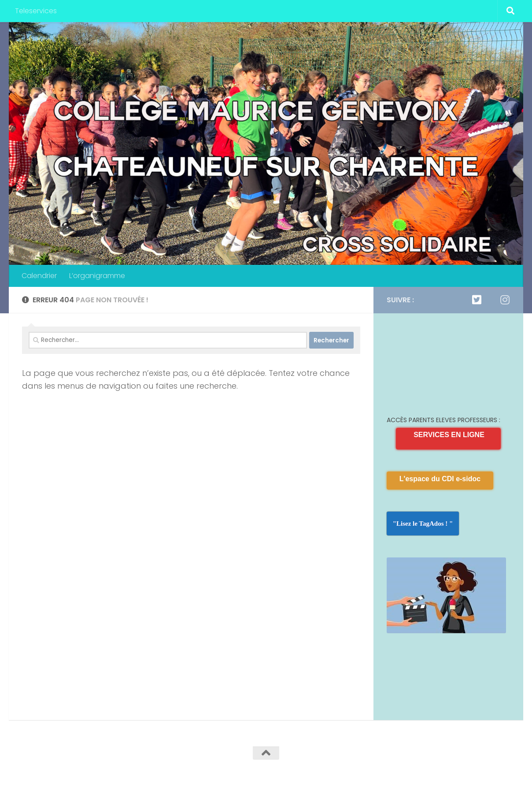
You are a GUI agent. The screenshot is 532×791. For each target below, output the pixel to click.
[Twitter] (477, 300)
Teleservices (36, 11)
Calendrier (39, 276)
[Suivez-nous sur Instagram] (505, 300)
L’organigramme (97, 276)
